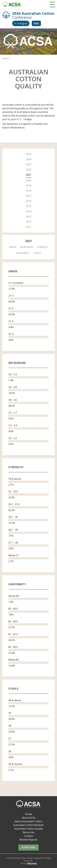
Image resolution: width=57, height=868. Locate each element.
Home (28, 814)
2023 (29, 164)
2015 (29, 206)
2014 (29, 211)
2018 (29, 191)
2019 (29, 186)
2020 (29, 180)
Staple (37, 253)
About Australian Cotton (28, 821)
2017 (29, 196)
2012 (29, 222)
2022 (29, 170)
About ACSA (28, 818)
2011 (29, 227)
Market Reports (28, 840)
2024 (29, 159)
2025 (29, 154)
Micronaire (27, 247)
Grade (13, 247)
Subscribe (28, 847)
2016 (29, 201)
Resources (29, 832)
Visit (36, 23)
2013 (29, 217)
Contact (29, 836)
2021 (29, 175)
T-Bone (32, 864)
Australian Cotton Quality (29, 829)
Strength (42, 247)
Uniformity (23, 253)
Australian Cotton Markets (29, 825)
